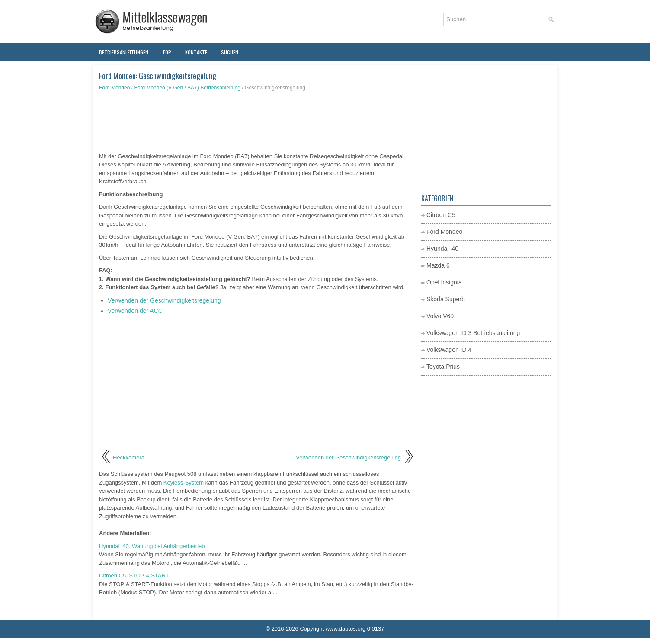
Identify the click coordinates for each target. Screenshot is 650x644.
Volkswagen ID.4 (449, 350)
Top (167, 52)
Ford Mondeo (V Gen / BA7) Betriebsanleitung (187, 88)
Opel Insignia (444, 282)
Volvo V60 (440, 316)
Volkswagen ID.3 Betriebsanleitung (473, 333)
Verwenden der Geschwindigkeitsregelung (164, 300)
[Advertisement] (257, 122)
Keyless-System (184, 483)
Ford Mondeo (114, 88)
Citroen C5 (441, 215)
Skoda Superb (446, 299)
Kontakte (196, 52)
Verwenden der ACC (135, 311)
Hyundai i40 (442, 249)
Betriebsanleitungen (124, 52)
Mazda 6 (438, 265)
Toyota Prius (443, 367)
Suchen (230, 52)
